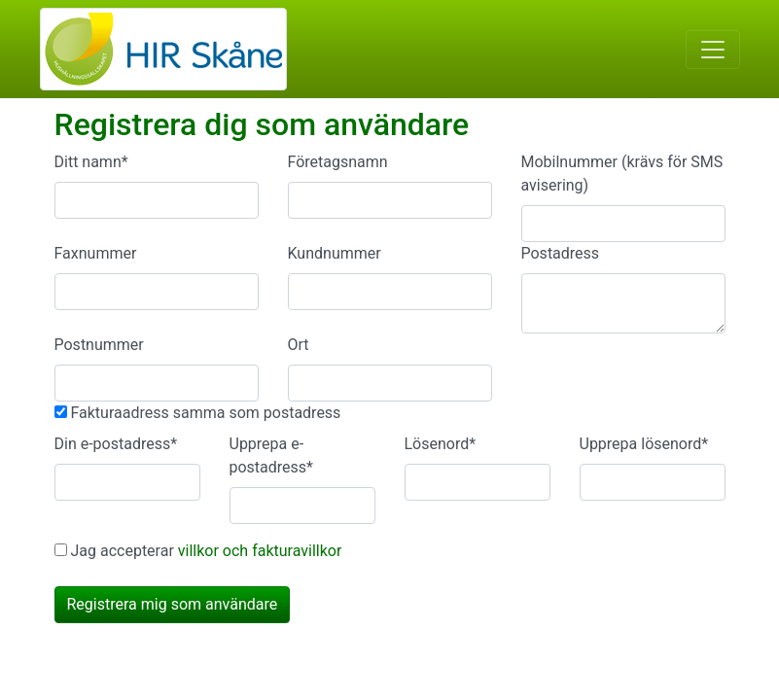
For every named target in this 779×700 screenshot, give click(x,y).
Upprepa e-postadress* (272, 455)
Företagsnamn (338, 162)
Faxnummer (96, 253)
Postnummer (99, 345)
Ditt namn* (91, 162)
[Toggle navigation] (713, 50)
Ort (299, 345)
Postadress (561, 253)
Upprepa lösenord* (644, 444)
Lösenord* (441, 444)
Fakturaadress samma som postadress (205, 413)
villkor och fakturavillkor (260, 551)
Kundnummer (335, 253)
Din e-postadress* (116, 444)
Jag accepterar (206, 551)
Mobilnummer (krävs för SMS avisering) (622, 174)
